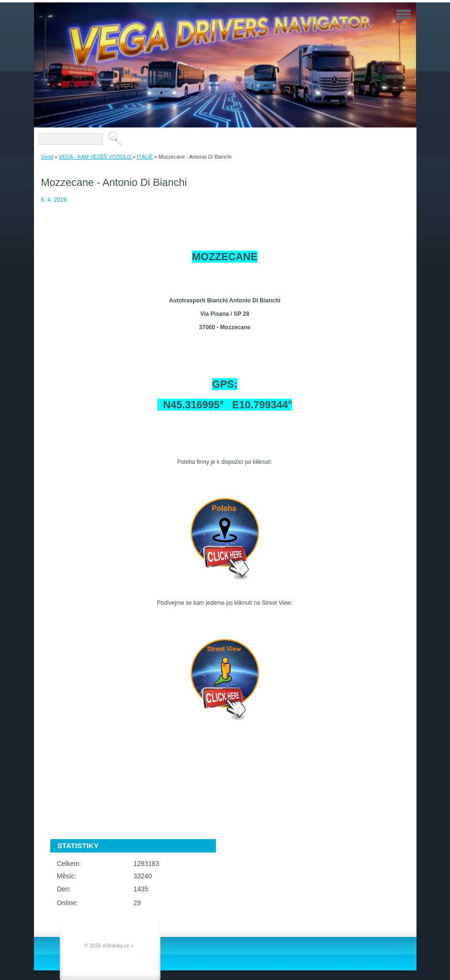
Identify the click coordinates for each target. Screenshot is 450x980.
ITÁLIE (145, 157)
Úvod (47, 157)
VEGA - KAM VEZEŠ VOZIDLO (96, 157)
